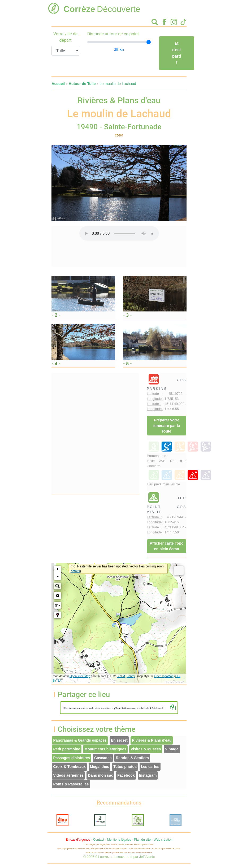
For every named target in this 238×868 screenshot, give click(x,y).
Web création (163, 840)
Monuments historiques (105, 749)
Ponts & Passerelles (71, 784)
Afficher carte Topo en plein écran (166, 546)
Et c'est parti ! (177, 53)
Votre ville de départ (65, 37)
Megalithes (99, 767)
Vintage (172, 749)
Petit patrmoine (67, 749)
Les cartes (150, 767)
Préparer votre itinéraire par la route (167, 426)
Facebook (126, 775)
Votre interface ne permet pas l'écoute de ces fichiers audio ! (119, 233)
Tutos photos (125, 767)
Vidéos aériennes (68, 775)
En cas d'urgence (78, 840)
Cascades (103, 758)
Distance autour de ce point (113, 34)
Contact (99, 840)
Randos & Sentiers (132, 758)
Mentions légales (119, 840)
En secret (119, 740)
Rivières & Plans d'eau (152, 740)
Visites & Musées (146, 749)
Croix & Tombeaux (69, 767)
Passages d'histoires (72, 758)
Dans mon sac (100, 775)
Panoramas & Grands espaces (80, 740)
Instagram (148, 775)
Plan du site (142, 840)
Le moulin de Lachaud (118, 84)
